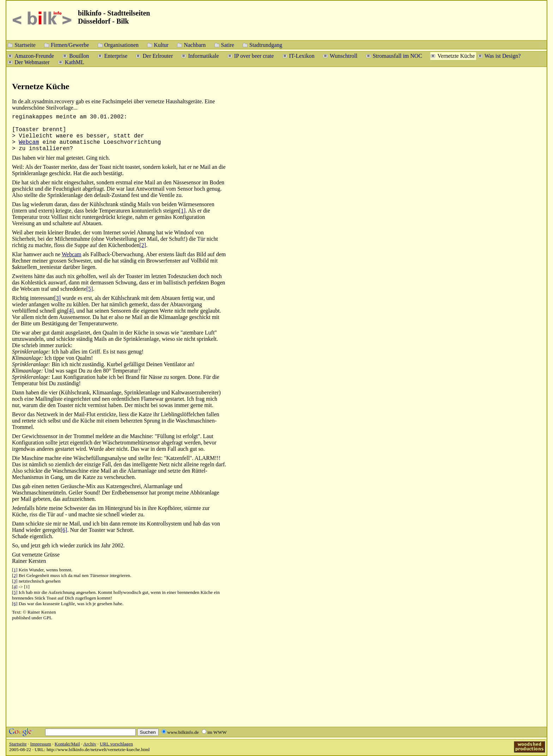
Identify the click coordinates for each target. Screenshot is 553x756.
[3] (58, 298)
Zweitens (22, 276)
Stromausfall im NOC (397, 56)
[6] (64, 530)
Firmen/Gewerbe (70, 45)
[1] (183, 211)
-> (21, 587)
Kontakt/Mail (67, 744)
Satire (228, 45)
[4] (70, 311)
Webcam (29, 142)
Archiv (90, 744)
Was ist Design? (503, 56)
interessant (42, 298)
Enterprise (116, 56)
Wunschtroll (344, 56)
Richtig (20, 298)
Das (16, 204)
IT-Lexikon (302, 56)
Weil (17, 232)
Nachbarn (195, 45)
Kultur (161, 45)
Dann (18, 524)
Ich (22, 592)
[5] (90, 289)
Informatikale (203, 56)
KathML (75, 62)
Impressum (41, 744)
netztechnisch (32, 581)
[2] (143, 245)
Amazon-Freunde (34, 56)
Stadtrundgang (266, 45)
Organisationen (121, 45)
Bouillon (79, 56)
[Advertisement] (510, 190)
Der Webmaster (32, 62)
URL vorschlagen (116, 744)
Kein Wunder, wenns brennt (45, 570)
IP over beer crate (254, 56)
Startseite (25, 45)
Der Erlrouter (158, 56)
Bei (22, 575)
